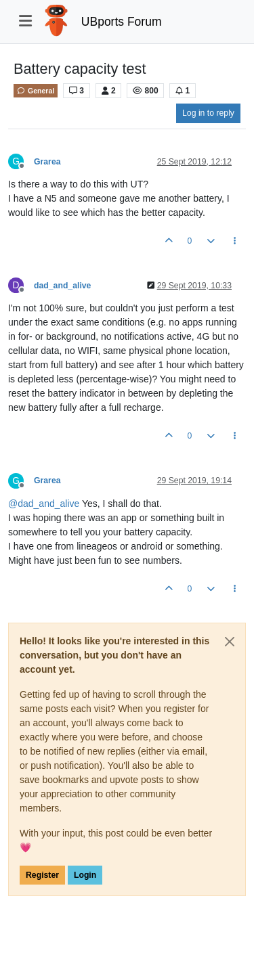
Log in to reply (208, 113)
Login (85, 875)
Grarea (47, 162)
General (36, 91)
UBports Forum (122, 22)
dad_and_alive (62, 286)
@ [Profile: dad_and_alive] (44, 504)
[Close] (230, 642)
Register (42, 875)
